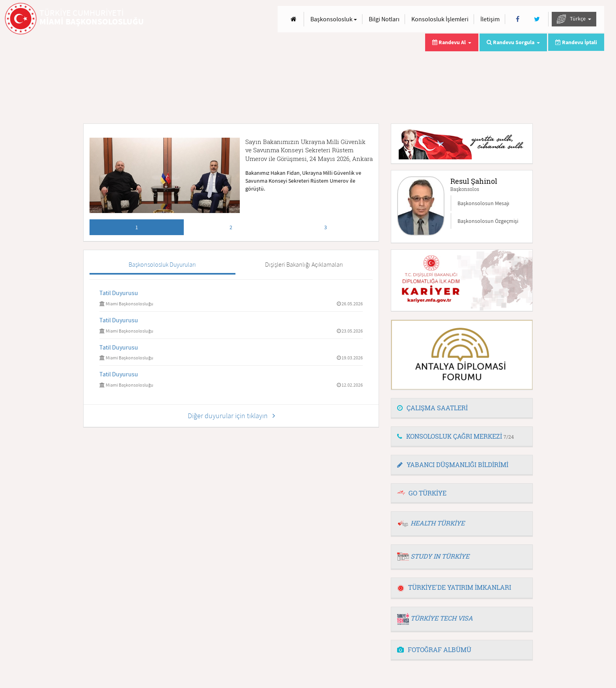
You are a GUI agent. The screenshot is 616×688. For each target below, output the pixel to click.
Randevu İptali (576, 42)
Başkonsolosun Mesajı (483, 203)
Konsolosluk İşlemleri (440, 19)
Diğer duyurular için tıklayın (231, 416)
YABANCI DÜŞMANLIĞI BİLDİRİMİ (453, 465)
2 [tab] (231, 227)
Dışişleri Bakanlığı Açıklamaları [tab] (304, 264)
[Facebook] (518, 19)
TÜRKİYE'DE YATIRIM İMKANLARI (454, 587)
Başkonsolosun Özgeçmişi (488, 221)
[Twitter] (537, 19)
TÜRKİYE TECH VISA (442, 618)
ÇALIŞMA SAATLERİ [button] (432, 408)
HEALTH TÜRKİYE (438, 523)
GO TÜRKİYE (427, 493)
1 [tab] (137, 227)
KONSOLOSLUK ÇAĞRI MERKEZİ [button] (455, 436)
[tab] (462, 408)
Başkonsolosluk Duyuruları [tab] (162, 264)
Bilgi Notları (384, 19)
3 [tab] (326, 227)
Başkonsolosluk (334, 19)
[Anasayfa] (294, 19)
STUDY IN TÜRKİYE (440, 556)
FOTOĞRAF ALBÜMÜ (434, 650)
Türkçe (574, 19)
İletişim (490, 19)
